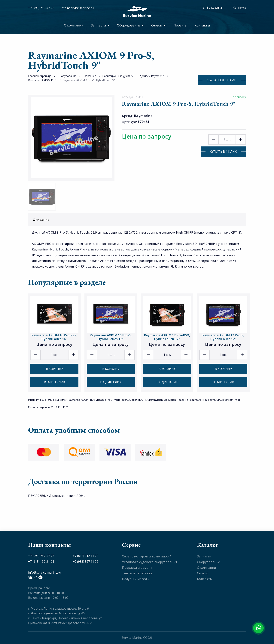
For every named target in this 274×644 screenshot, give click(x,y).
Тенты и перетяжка (137, 573)
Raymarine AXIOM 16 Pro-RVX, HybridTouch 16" (55, 337)
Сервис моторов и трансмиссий (147, 556)
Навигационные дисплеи (118, 76)
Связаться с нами (222, 80)
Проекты (180, 25)
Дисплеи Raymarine (152, 76)
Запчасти (100, 25)
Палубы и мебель (135, 579)
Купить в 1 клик (223, 152)
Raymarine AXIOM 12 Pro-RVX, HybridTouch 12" (167, 337)
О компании (74, 25)
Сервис (158, 25)
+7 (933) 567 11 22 (85, 562)
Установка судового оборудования (149, 562)
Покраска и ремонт (137, 568)
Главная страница (40, 76)
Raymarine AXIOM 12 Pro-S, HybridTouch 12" (223, 337)
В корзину (55, 369)
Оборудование (130, 25)
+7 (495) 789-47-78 (41, 8)
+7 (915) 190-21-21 (41, 562)
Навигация (89, 76)
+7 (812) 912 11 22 (85, 556)
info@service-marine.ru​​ (77, 8)
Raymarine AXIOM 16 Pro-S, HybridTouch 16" (111, 337)
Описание (138, 220)
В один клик (55, 382)
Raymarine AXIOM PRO (42, 80)
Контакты (202, 25)
